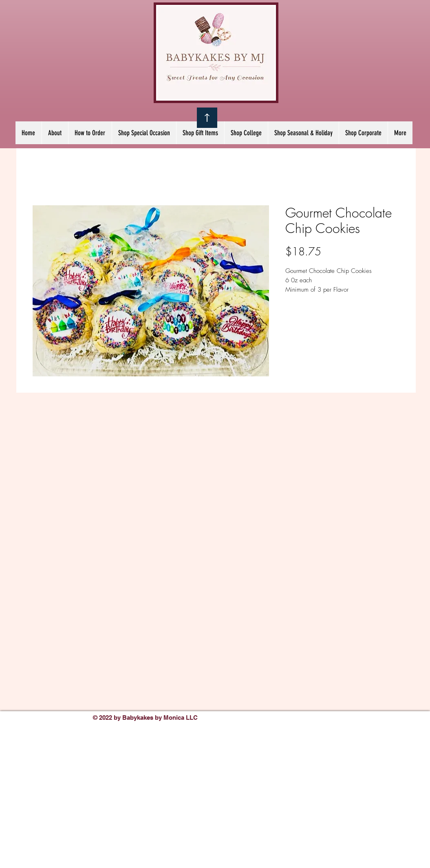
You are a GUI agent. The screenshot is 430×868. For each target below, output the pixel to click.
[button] (144, 133)
